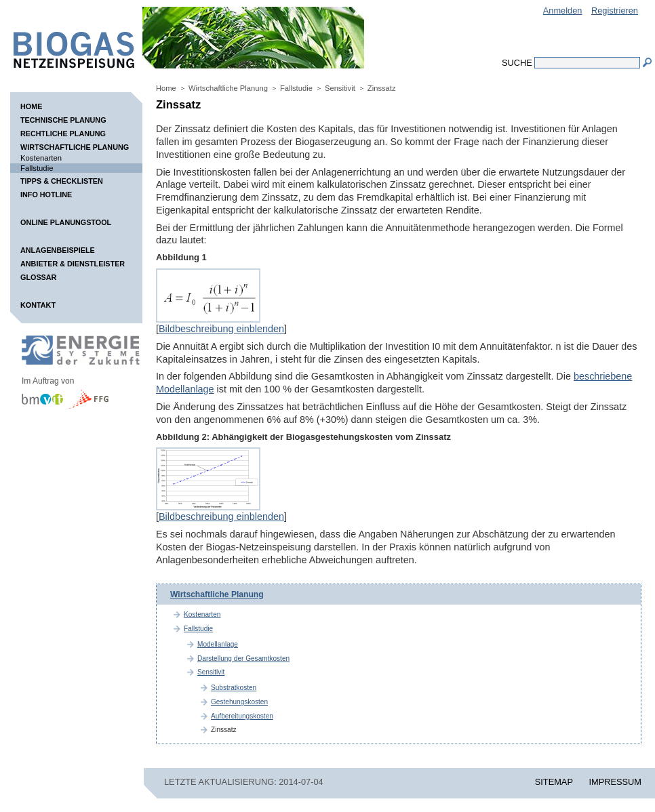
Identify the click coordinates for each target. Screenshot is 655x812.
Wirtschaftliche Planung (75, 147)
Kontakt (38, 305)
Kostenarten (41, 158)
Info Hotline (46, 195)
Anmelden (563, 11)
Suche (517, 63)
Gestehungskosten (239, 702)
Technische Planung (63, 120)
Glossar (38, 277)
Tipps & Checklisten (62, 181)
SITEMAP (554, 782)
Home (31, 106)
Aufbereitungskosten (242, 716)
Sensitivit (340, 88)
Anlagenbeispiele (58, 250)
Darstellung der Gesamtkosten (243, 658)
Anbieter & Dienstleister (73, 264)
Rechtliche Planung (63, 134)
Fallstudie (37, 168)
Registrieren (615, 11)
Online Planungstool (66, 222)
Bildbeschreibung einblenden (221, 329)
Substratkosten (234, 688)
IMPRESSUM (616, 782)
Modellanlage (218, 644)
